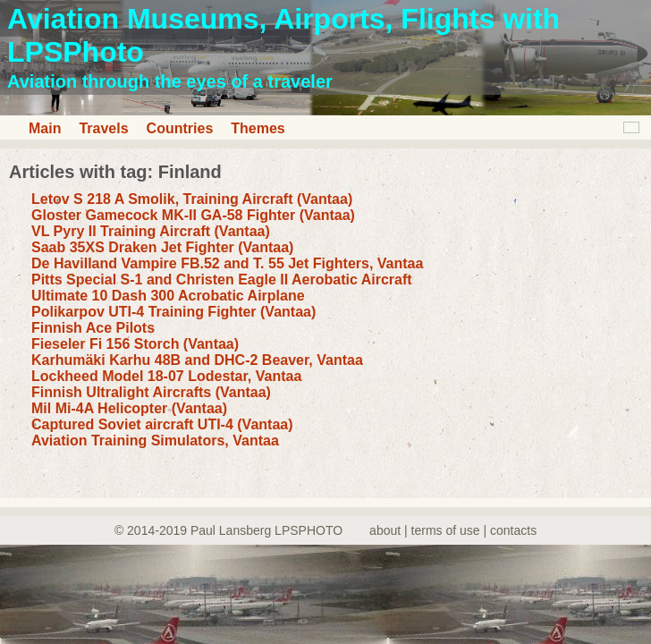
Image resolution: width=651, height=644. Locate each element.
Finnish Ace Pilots (93, 328)
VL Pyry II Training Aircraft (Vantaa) (151, 231)
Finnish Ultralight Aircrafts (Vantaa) (151, 392)
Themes (258, 128)
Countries (180, 128)
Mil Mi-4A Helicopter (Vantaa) (129, 408)
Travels (103, 128)
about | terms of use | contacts (453, 530)
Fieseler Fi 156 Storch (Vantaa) (135, 344)
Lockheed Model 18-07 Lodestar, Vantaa (166, 376)
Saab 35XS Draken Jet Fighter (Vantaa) (162, 247)
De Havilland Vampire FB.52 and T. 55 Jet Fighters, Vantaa (227, 263)
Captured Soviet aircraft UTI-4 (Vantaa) (162, 424)
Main (45, 128)
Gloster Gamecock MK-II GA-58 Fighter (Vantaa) (193, 215)
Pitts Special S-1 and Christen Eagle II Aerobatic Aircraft (222, 280)
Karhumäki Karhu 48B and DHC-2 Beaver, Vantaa (197, 360)
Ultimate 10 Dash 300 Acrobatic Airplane (168, 296)
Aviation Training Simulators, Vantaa (155, 441)
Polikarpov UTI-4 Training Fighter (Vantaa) (173, 312)
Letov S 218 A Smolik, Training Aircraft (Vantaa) (192, 199)
